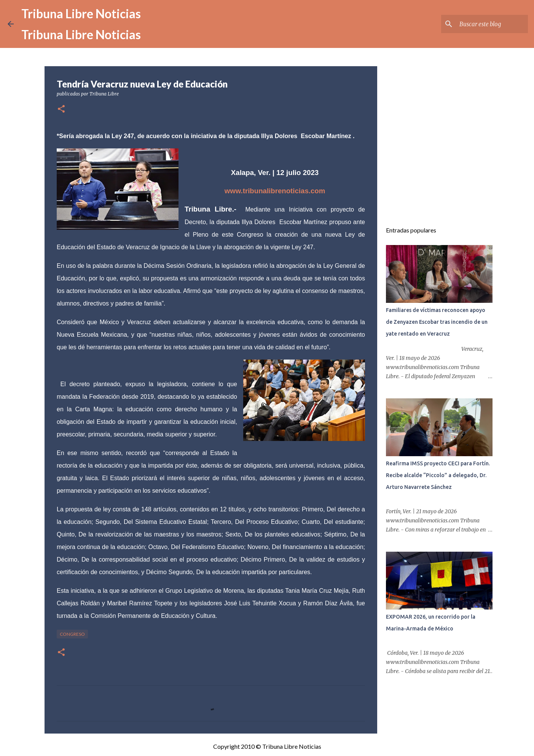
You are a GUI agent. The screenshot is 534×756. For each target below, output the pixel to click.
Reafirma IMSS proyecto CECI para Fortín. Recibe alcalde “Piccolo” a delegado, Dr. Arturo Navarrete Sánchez (438, 475)
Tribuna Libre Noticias (81, 14)
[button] (61, 109)
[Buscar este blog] (488, 24)
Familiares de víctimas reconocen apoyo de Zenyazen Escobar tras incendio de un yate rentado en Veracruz (437, 322)
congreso (72, 634)
